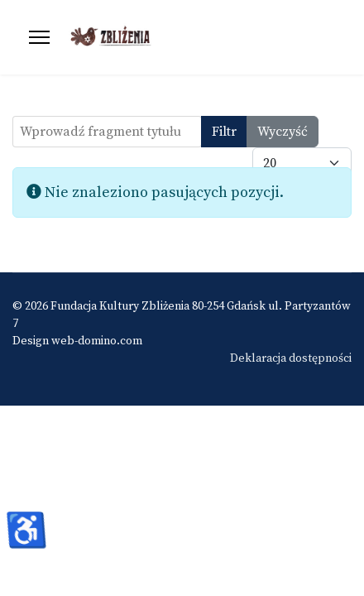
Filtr (224, 132)
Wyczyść (283, 132)
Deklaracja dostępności (291, 358)
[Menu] (39, 37)
